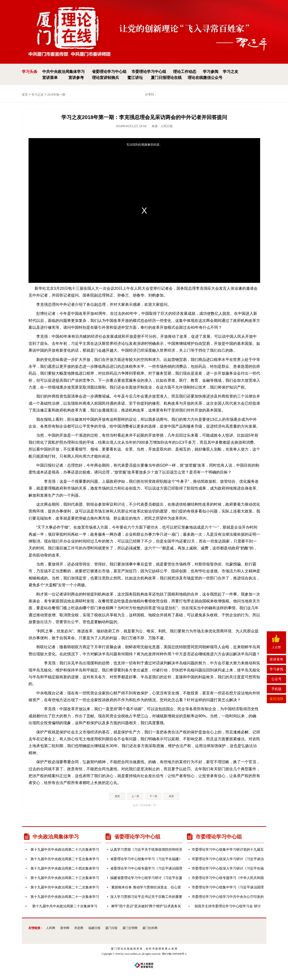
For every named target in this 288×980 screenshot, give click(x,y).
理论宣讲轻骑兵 (106, 78)
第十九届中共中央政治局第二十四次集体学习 (64, 868)
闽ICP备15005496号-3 (174, 954)
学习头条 (30, 72)
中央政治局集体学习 (51, 837)
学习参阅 (211, 72)
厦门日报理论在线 (166, 78)
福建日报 (94, 928)
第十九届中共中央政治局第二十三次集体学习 (64, 878)
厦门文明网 (130, 928)
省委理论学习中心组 (109, 72)
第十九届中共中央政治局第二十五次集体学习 (64, 859)
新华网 (65, 928)
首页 (25, 95)
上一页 (135, 796)
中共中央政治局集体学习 (63, 72)
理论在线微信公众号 (205, 78)
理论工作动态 (185, 72)
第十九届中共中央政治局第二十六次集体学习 (64, 850)
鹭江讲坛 (135, 78)
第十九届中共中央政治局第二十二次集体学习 (64, 887)
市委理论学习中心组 (149, 72)
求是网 (79, 928)
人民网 (51, 928)
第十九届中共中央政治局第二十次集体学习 (63, 906)
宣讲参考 (76, 78)
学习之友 (231, 72)
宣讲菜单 (50, 78)
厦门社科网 (150, 928)
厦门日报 (111, 928)
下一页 (153, 796)
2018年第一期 (56, 95)
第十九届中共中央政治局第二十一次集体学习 (64, 897)
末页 (171, 796)
